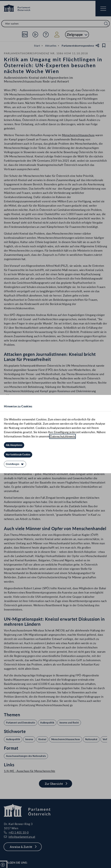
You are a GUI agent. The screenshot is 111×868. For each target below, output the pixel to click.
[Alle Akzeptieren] (14, 445)
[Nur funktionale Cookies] (18, 455)
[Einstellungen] (15, 464)
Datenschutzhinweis (63, 436)
